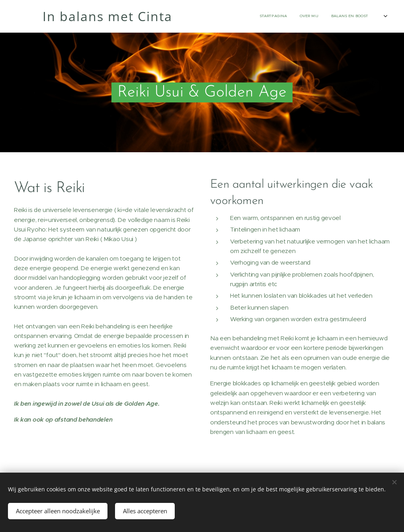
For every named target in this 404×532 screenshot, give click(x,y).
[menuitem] (290, 16)
